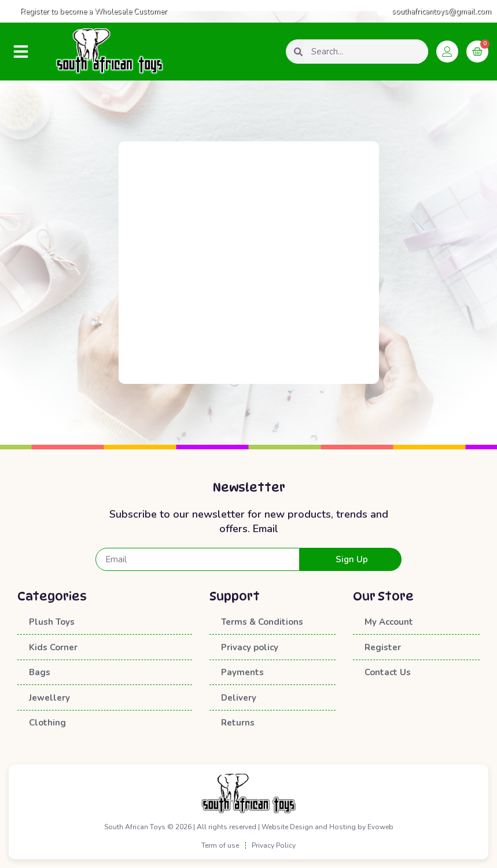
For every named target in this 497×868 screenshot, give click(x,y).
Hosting (343, 827)
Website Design (287, 827)
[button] (21, 52)
